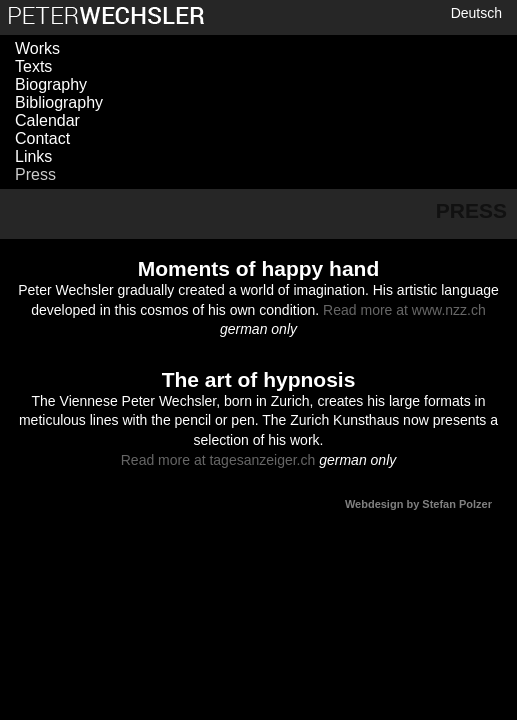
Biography (51, 84)
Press (35, 174)
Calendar (47, 120)
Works (37, 48)
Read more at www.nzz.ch (404, 310)
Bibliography (59, 102)
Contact (42, 138)
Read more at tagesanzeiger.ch (218, 460)
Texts (33, 66)
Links (33, 156)
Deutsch (476, 13)
